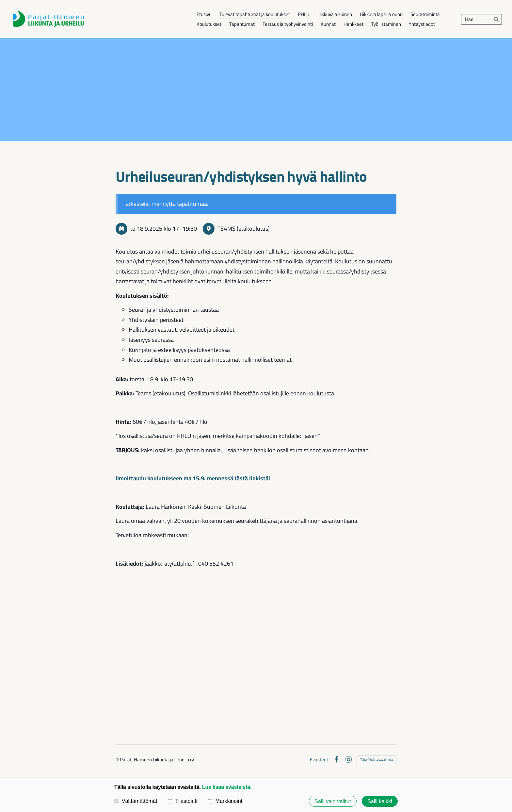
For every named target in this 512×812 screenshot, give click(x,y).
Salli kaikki (380, 801)
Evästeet (319, 760)
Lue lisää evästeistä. (227, 787)
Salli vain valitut (333, 801)
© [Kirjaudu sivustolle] (118, 760)
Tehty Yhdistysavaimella (376, 760)
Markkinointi (226, 801)
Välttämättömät (136, 801)
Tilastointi (183, 801)
